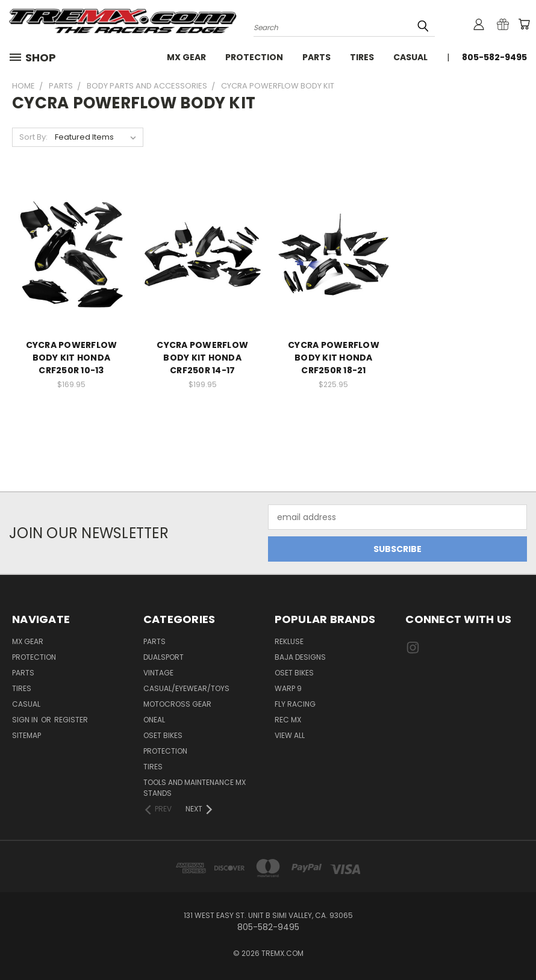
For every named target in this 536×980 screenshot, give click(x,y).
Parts (316, 57)
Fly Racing (295, 704)
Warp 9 (288, 688)
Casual (410, 57)
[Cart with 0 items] (524, 24)
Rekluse (289, 641)
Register (71, 720)
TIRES (153, 767)
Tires (362, 57)
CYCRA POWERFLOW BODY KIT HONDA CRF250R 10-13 (72, 358)
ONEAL (154, 720)
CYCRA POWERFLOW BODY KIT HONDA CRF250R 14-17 (202, 358)
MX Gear (186, 57)
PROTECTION (165, 751)
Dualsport (164, 657)
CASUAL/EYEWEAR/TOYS (186, 688)
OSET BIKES (163, 735)
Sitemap (26, 735)
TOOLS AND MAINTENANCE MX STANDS (195, 788)
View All (290, 735)
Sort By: (33, 137)
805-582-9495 (494, 57)
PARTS (154, 641)
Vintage (158, 673)
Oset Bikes (294, 673)
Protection (254, 57)
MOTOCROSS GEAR (177, 704)
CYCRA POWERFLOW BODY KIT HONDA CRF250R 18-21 (334, 358)
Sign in (26, 720)
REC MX (288, 720)
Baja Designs (300, 657)
